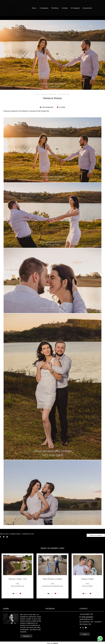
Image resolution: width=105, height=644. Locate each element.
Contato (65, 8)
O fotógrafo (75, 8)
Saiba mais (26, 636)
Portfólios (55, 8)
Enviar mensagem (87, 617)
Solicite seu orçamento (96, 535)
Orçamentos (87, 8)
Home (34, 8)
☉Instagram (44, 8)
